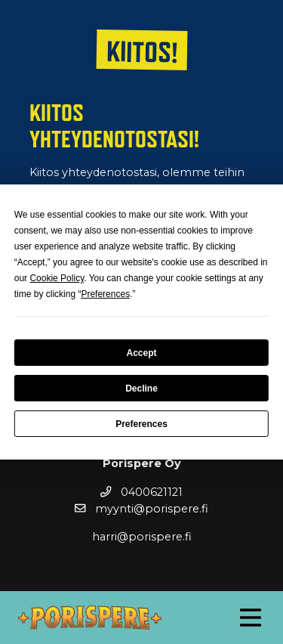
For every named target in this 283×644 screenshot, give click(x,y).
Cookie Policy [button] (57, 278)
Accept (141, 353)
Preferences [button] (105, 294)
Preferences (141, 424)
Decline (141, 389)
